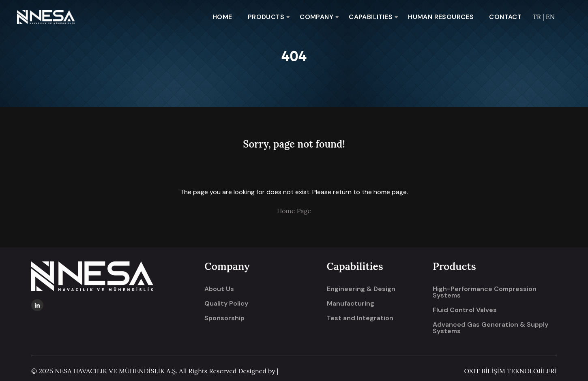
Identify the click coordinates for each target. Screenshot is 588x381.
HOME (222, 17)
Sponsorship (224, 318)
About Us (219, 289)
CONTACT (505, 17)
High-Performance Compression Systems (485, 292)
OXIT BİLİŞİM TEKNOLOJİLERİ (510, 371)
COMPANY (317, 17)
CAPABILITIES (371, 17)
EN (550, 17)
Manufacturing (351, 304)
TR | (539, 17)
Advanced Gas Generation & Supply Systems (490, 328)
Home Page (294, 211)
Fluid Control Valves (465, 310)
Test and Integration (360, 318)
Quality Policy (226, 304)
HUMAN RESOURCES (441, 17)
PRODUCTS (266, 17)
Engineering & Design (361, 289)
